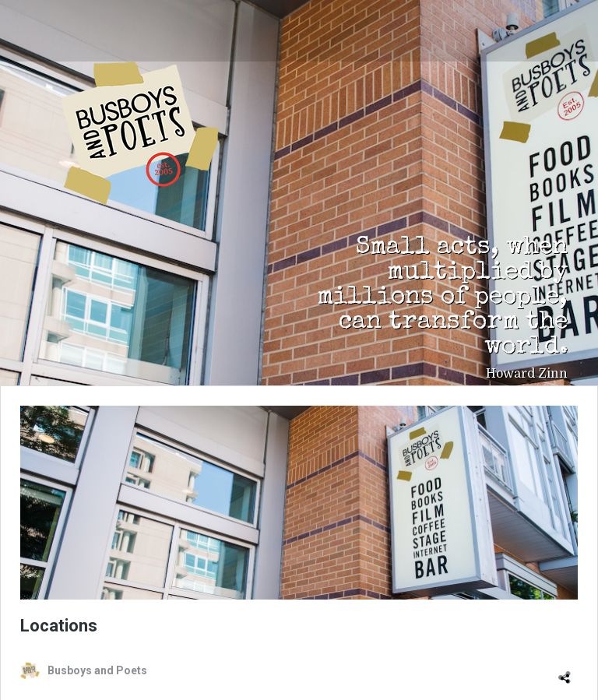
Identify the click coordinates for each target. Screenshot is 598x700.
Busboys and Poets (140, 133)
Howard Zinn (527, 374)
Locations (59, 626)
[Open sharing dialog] (567, 670)
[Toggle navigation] (47, 25)
